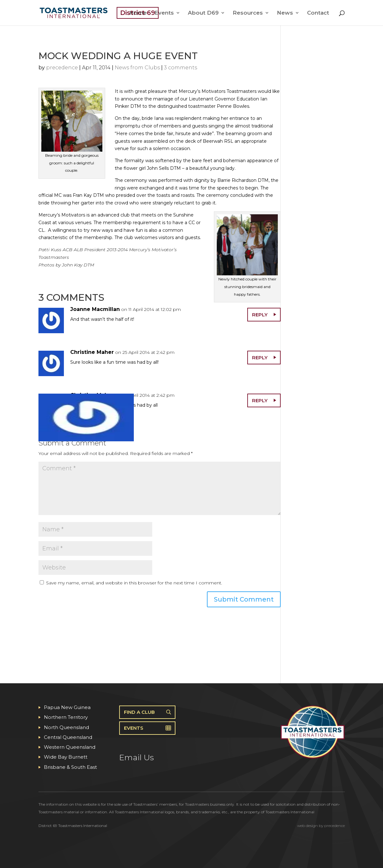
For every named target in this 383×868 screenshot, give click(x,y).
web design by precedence (321, 826)
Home (138, 13)
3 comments (181, 68)
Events (164, 13)
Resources (248, 13)
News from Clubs (137, 68)
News (285, 13)
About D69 (203, 13)
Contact (318, 13)
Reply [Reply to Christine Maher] (260, 358)
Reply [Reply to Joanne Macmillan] (260, 315)
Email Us (137, 757)
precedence (62, 68)
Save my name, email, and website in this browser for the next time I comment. (134, 583)
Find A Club (139, 712)
